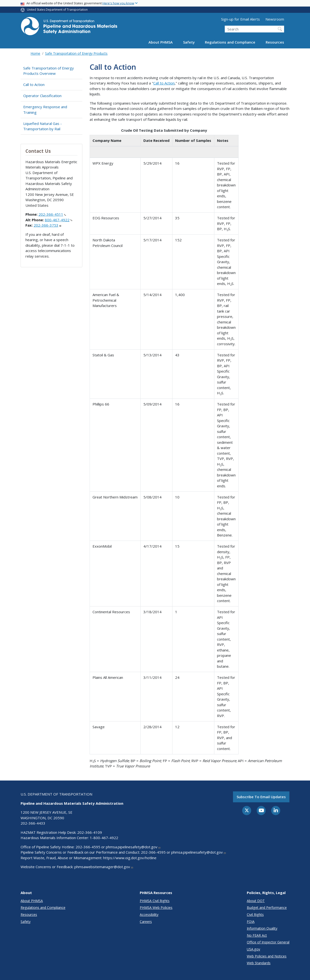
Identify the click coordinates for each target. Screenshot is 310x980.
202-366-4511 (52, 214)
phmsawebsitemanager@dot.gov (104, 867)
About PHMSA (161, 42)
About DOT (256, 901)
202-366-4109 (90, 832)
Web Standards (259, 963)
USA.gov (253, 949)
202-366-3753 (47, 225)
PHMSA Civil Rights (155, 901)
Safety (189, 42)
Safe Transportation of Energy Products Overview (49, 71)
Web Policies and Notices (267, 956)
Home (35, 53)
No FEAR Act (257, 935)
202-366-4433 (33, 823)
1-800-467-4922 (104, 838)
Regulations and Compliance (230, 42)
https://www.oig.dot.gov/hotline (130, 858)
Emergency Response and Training (45, 110)
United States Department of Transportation (57, 10)
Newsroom (275, 19)
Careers (146, 922)
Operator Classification (42, 96)
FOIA (251, 922)
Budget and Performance (267, 907)
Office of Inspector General (268, 942)
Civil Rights (255, 915)
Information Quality (262, 928)
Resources (275, 42)
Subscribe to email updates (261, 797)
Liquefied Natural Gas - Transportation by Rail (43, 126)
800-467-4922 (59, 220)
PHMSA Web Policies (156, 907)
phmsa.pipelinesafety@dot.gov (133, 847)
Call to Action (34, 84)
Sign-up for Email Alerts (240, 19)
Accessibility (149, 915)
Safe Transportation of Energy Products (76, 53)
